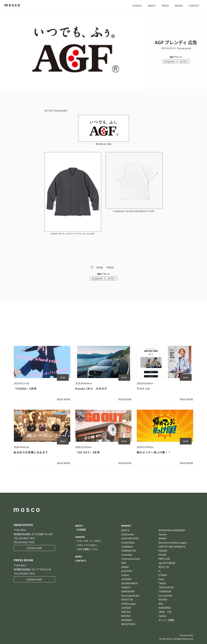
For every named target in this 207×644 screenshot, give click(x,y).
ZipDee (162, 616)
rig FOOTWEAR (167, 563)
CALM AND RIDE (130, 538)
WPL (161, 604)
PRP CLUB (164, 559)
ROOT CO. (164, 567)
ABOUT (151, 6)
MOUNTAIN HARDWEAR (172, 530)
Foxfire (125, 575)
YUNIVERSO (165, 608)
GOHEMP (126, 579)
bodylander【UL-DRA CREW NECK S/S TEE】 (134, 211)
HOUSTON (127, 600)
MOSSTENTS (128, 624)
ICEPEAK (126, 608)
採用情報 (81, 530)
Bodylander (170, 61)
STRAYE (163, 575)
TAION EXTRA (166, 587)
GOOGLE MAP (34, 548)
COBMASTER (128, 551)
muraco (163, 534)
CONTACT (194, 6)
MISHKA (126, 616)
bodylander (128, 534)
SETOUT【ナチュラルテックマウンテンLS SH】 (73, 234)
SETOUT (184, 61)
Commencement (131, 559)
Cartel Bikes (128, 542)
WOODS (163, 600)
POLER (162, 555)
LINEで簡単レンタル (87, 549)
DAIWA (125, 567)
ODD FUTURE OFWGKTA (172, 547)
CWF (124, 563)
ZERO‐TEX (165, 612)
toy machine (165, 596)
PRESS (164, 6)
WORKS (178, 6)
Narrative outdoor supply (173, 542)
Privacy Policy (187, 635)
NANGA (163, 538)
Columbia (127, 555)
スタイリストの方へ (87, 545)
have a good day (130, 596)
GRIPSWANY (128, 591)
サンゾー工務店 (166, 620)
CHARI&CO (127, 547)
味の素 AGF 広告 (104, 144)
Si (159, 571)
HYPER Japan (129, 604)
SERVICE (136, 6)
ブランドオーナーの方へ (89, 541)
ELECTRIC (127, 571)
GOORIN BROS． (131, 583)
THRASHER (165, 591)
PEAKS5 (163, 551)
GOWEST (126, 587)
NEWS (100, 267)
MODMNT (127, 620)
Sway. (162, 579)
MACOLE (126, 612)
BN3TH (125, 530)
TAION (162, 583)
